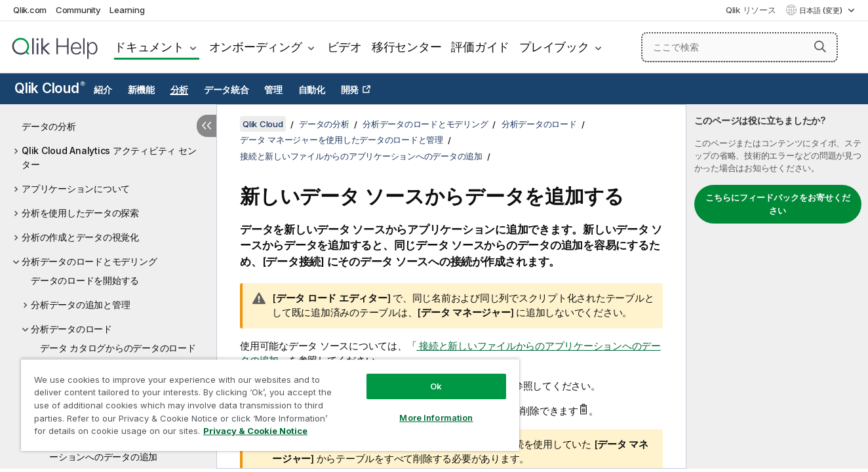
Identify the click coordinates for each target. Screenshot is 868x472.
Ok (436, 386)
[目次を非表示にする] (207, 126)
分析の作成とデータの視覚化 (80, 237)
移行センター (407, 47)
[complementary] (777, 286)
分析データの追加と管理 (80, 305)
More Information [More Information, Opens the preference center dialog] (436, 418)
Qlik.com (30, 10)
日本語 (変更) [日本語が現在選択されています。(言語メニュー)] (822, 10)
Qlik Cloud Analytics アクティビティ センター (109, 157)
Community (78, 10)
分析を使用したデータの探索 (80, 213)
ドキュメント (149, 47)
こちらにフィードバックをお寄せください (778, 204)
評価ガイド (480, 47)
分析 (180, 90)
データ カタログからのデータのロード (118, 348)
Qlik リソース (751, 10)
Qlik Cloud (50, 88)
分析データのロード (71, 329)
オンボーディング (256, 47)
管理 (273, 90)
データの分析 (49, 126)
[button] (820, 47)
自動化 (312, 90)
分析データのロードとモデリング (89, 261)
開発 (350, 90)
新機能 (141, 90)
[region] (270, 405)
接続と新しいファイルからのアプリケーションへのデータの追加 (361, 156)
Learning (127, 10)
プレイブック (554, 47)
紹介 (103, 90)
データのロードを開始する (85, 280)
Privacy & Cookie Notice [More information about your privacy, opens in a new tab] (255, 431)
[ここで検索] (740, 47)
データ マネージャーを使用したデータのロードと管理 (342, 140)
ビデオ (345, 47)
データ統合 (227, 90)
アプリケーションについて (76, 188)
